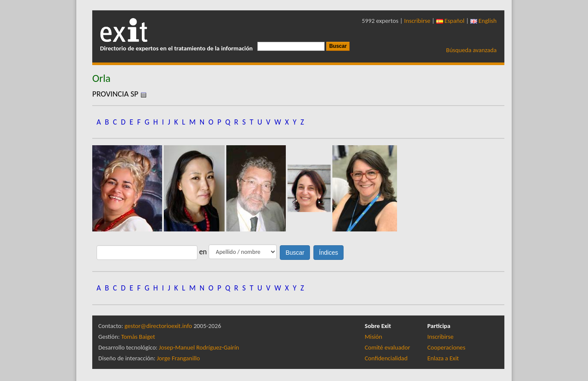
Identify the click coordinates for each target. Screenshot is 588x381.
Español (450, 21)
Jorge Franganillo (178, 358)
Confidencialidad (386, 358)
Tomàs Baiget (138, 337)
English (483, 21)
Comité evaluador (387, 347)
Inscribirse (418, 21)
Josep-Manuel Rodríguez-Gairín (199, 347)
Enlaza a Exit (443, 358)
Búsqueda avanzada (471, 50)
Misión (373, 337)
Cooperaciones (446, 347)
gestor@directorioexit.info (158, 326)
